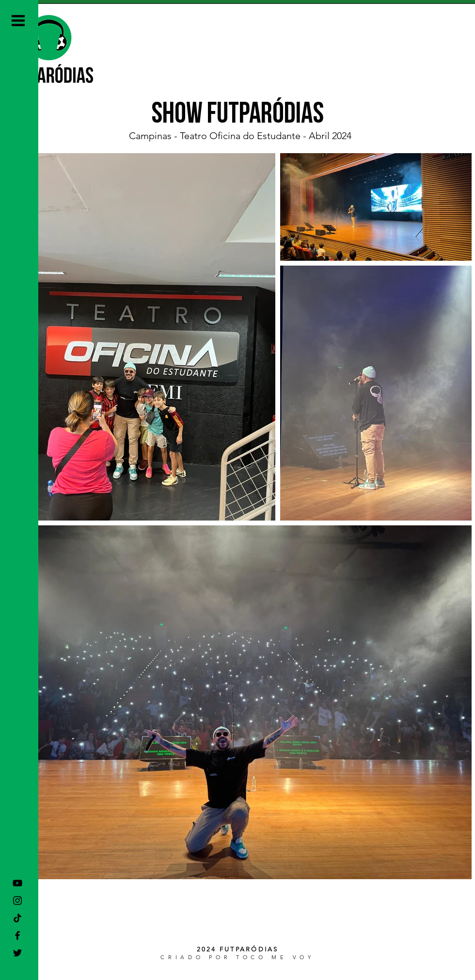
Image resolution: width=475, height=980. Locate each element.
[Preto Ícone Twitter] (17, 953)
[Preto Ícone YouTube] (17, 883)
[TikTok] (17, 918)
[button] (18, 21)
